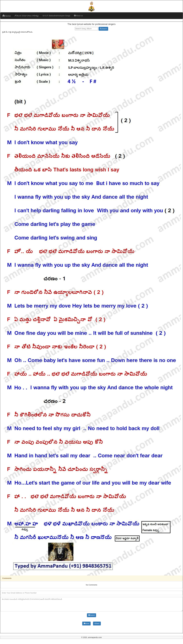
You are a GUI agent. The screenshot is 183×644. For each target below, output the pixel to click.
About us (78, 16)
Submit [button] (91, 615)
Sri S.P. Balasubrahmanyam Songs (56, 16)
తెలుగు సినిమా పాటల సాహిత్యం (27, 16)
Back (97, 624)
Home (6, 16)
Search (103, 29)
